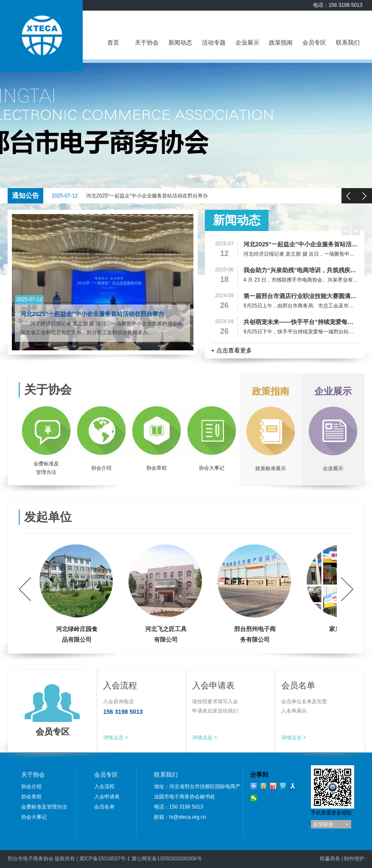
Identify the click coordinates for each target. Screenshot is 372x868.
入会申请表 (213, 685)
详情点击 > (115, 738)
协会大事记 (34, 817)
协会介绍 (31, 786)
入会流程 (120, 685)
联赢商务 (330, 859)
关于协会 (147, 42)
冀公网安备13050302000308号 (166, 859)
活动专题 (214, 42)
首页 (113, 42)
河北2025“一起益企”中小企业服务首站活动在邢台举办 (126, 196)
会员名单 (298, 685)
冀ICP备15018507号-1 (105, 859)
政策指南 (281, 42)
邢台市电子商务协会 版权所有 (41, 859)
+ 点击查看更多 (232, 350)
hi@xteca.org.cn (188, 817)
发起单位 (48, 517)
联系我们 (348, 42)
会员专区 (314, 42)
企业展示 (247, 42)
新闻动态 (180, 42)
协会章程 (31, 797)
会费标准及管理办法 (44, 807)
